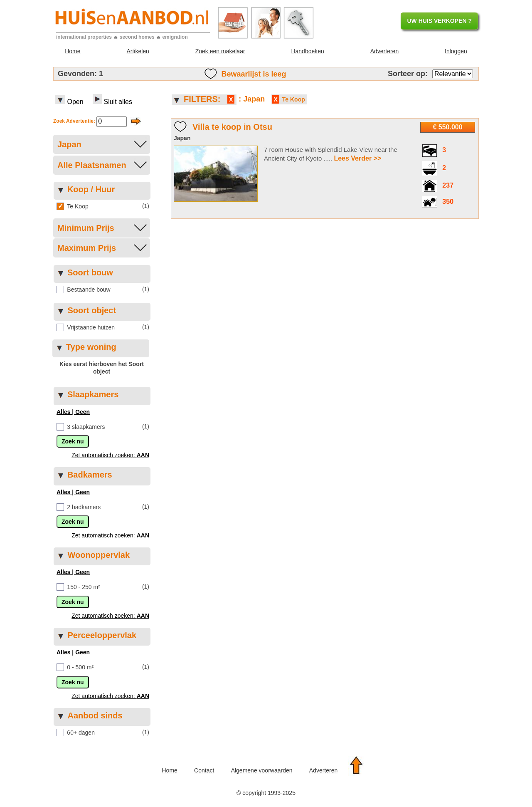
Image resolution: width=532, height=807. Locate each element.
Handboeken (307, 51)
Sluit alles (112, 100)
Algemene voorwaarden (262, 770)
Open (69, 100)
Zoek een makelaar (220, 51)
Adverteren (384, 51)
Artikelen (138, 51)
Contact (204, 770)
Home (73, 51)
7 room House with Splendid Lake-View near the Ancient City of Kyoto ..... (331, 154)
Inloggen (456, 51)
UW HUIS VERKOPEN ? (439, 21)
